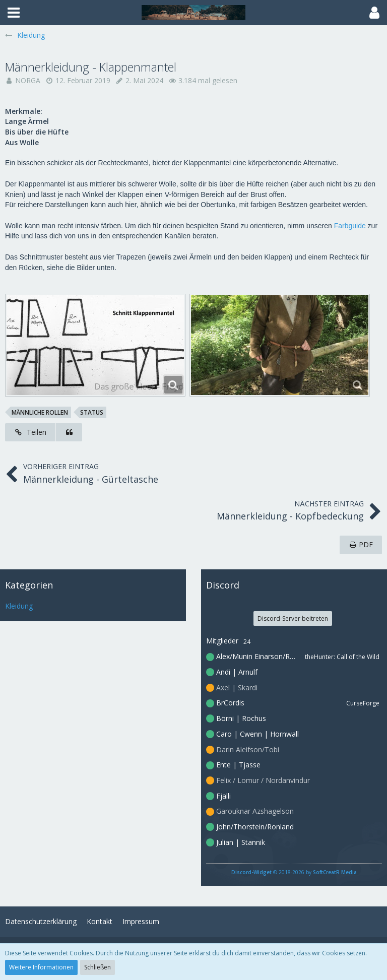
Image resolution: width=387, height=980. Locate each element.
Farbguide (350, 226)
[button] (14, 13)
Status (92, 412)
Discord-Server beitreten (293, 618)
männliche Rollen (40, 412)
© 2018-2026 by (294, 872)
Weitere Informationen (41, 967)
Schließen (98, 967)
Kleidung (19, 606)
